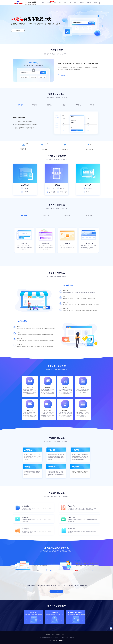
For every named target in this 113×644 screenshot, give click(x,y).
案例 (60, 3)
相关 (70, 3)
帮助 (75, 3)
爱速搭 (62, 635)
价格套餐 (49, 3)
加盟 (65, 3)
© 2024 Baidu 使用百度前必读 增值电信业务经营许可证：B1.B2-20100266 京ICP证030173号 (57, 638)
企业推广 (53, 635)
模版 (55, 3)
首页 (43, 3)
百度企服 (58, 635)
